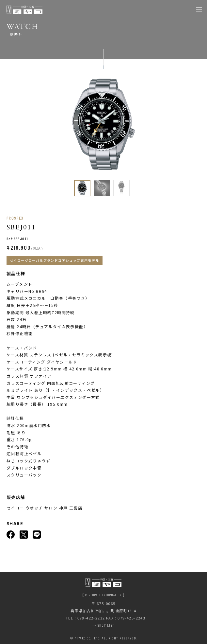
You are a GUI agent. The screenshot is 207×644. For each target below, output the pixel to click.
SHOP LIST (106, 625)
